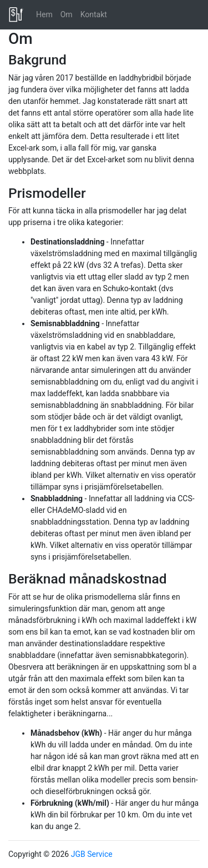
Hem (44, 14)
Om (67, 14)
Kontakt (94, 14)
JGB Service (92, 854)
